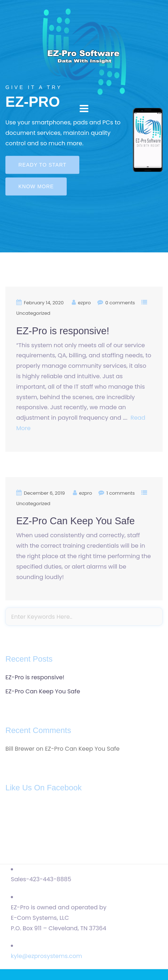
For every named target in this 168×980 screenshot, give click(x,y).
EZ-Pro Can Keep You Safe (76, 521)
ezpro (84, 303)
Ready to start (42, 165)
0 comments (120, 303)
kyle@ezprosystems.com (47, 956)
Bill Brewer (20, 749)
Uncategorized (33, 313)
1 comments (121, 493)
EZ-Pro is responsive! (63, 331)
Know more (36, 187)
